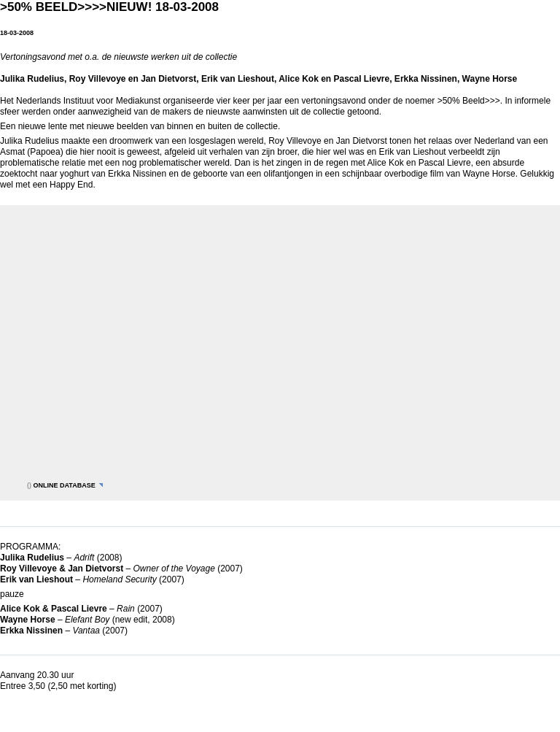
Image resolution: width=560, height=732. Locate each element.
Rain (126, 609)
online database (65, 485)
